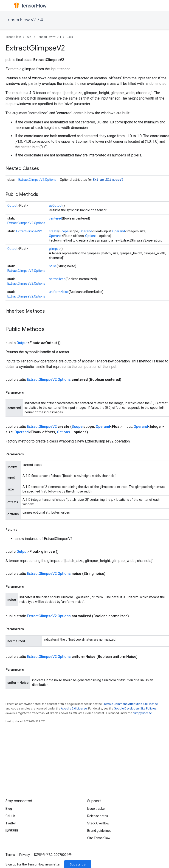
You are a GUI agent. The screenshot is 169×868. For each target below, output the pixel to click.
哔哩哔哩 (12, 831)
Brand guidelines (99, 831)
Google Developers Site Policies (135, 708)
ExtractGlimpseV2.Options (37, 180)
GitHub (10, 816)
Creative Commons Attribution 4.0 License (130, 704)
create (54, 231)
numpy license (142, 713)
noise (53, 266)
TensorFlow (13, 37)
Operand (86, 231)
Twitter (11, 823)
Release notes (98, 816)
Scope (64, 231)
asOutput (56, 206)
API (29, 37)
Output (12, 206)
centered (55, 218)
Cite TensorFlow (99, 838)
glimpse (55, 249)
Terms (10, 855)
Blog (9, 809)
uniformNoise (59, 292)
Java (70, 37)
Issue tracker (97, 809)
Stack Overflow (98, 823)
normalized (57, 279)
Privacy (25, 855)
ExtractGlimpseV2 (108, 179)
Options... (92, 236)
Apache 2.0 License (74, 708)
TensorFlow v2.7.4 (24, 20)
